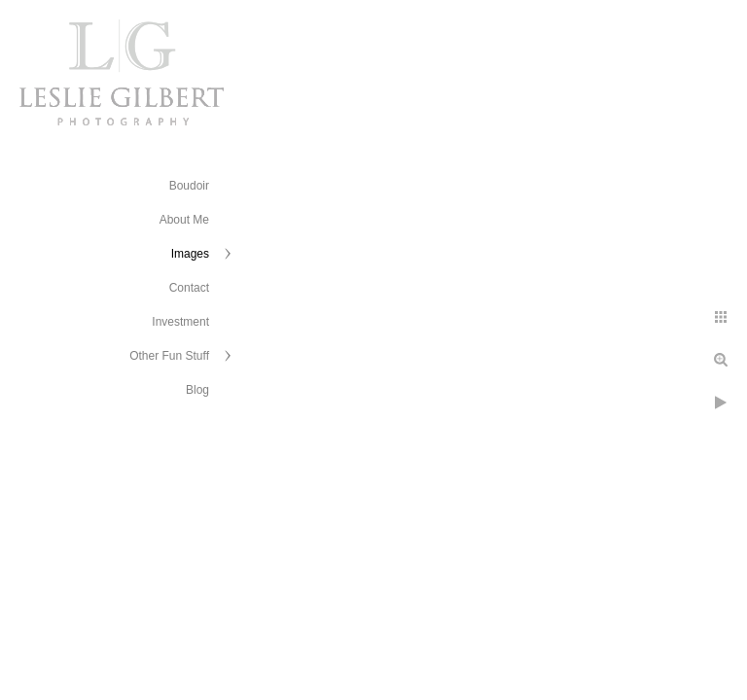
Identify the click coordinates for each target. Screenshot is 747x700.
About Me (184, 220)
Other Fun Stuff (169, 356)
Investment (180, 322)
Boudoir (189, 186)
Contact (189, 288)
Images (190, 254)
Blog (197, 390)
